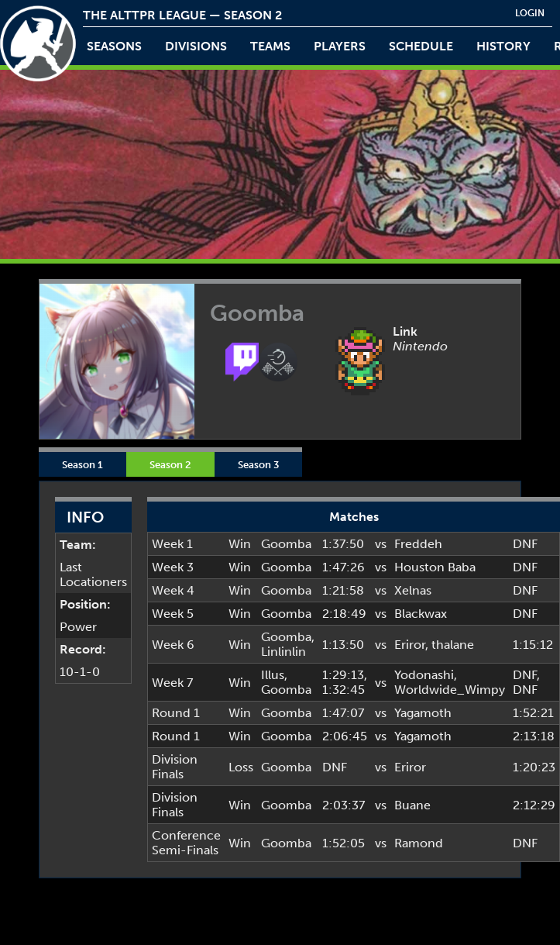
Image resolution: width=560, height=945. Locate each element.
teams (270, 46)
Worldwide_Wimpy (450, 690)
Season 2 (170, 464)
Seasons (114, 46)
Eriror (410, 645)
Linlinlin (283, 652)
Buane (412, 805)
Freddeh (418, 544)
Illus (273, 675)
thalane (453, 645)
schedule (421, 46)
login (530, 13)
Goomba (286, 544)
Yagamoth (423, 713)
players (340, 46)
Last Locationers (93, 574)
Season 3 (258, 464)
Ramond (419, 843)
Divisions (196, 46)
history (503, 46)
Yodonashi (424, 675)
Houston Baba (435, 567)
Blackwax (421, 614)
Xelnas (413, 590)
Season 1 (82, 464)
